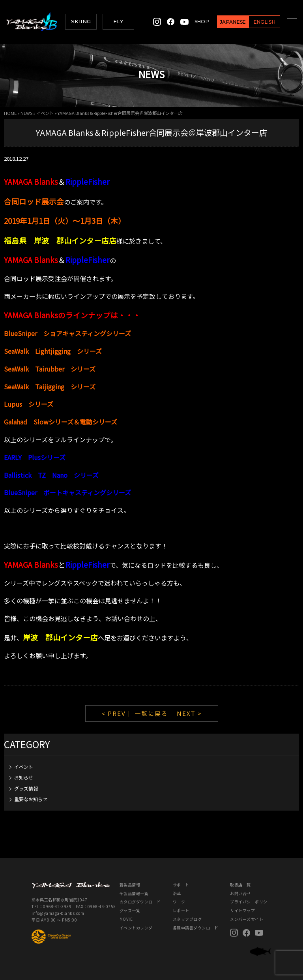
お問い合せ (240, 893)
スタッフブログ (187, 919)
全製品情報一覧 (134, 893)
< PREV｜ (118, 713)
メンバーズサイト (247, 919)
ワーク (179, 902)
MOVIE (126, 919)
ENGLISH (256, 22)
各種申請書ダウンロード (196, 928)
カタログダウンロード (140, 902)
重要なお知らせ (31, 799)
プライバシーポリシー (251, 902)
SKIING (81, 21)
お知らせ (24, 777)
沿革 (177, 893)
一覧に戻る (151, 713)
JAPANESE (224, 22)
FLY (118, 21)
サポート (181, 885)
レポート (181, 910)
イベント (45, 113)
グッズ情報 (26, 788)
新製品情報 (130, 885)
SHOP (193, 22)
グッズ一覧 (130, 910)
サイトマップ (242, 910)
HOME (10, 113)
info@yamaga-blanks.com (58, 913)
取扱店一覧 (240, 885)
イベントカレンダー (138, 928)
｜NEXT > (186, 713)
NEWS (26, 113)
